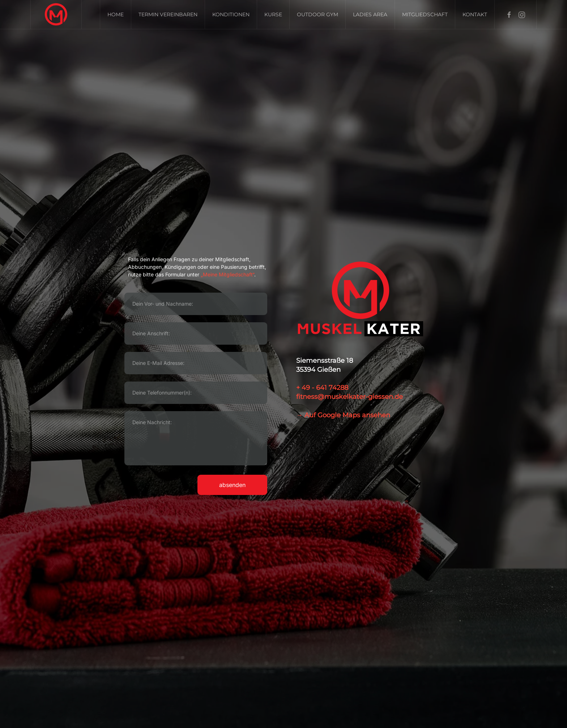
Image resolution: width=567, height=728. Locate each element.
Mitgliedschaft (425, 14)
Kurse (273, 14)
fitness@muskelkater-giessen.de (349, 397)
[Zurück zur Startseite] (56, 14)
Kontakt (475, 14)
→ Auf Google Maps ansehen (343, 415)
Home (116, 14)
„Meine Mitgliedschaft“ (227, 274)
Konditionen (231, 14)
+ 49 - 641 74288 (322, 388)
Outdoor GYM (317, 14)
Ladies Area (370, 14)
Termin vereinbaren (168, 14)
